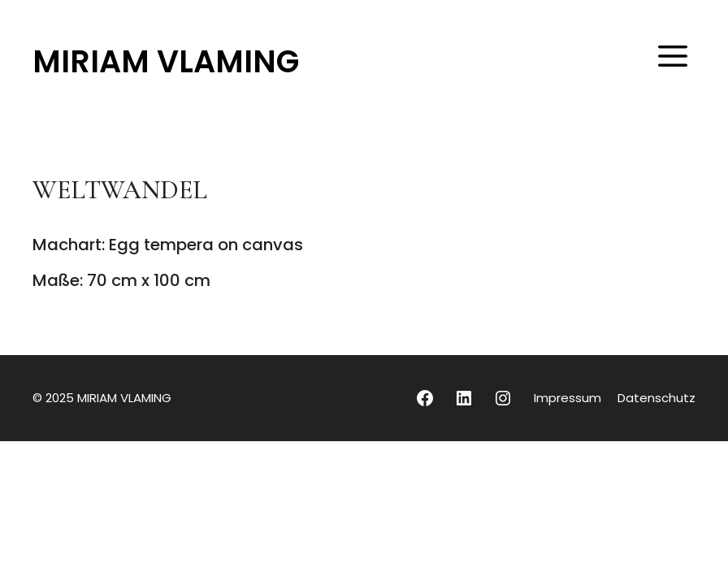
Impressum (568, 398)
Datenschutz (656, 398)
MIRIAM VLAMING (166, 61)
